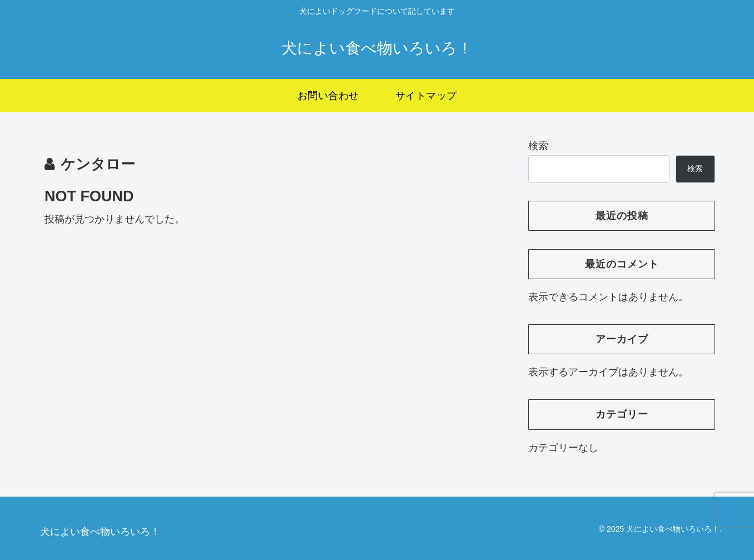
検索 (538, 146)
